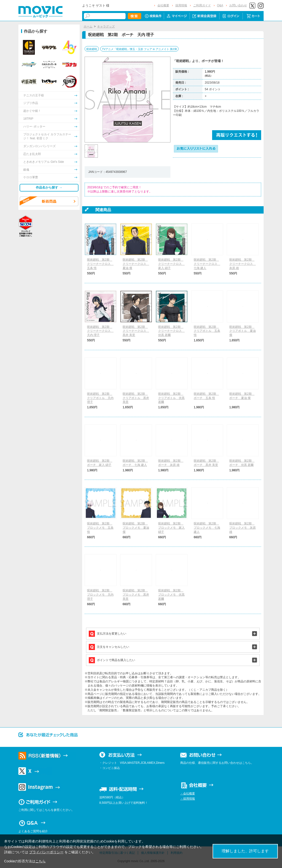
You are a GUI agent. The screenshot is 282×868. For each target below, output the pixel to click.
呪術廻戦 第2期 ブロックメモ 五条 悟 (100, 528)
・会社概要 (188, 793)
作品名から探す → (49, 187)
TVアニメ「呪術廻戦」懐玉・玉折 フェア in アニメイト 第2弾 (139, 49)
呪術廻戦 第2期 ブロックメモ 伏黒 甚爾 (171, 595)
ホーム (88, 26)
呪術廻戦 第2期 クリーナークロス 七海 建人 (207, 264)
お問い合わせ (238, 5)
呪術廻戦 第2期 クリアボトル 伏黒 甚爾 (171, 398)
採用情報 (181, 5)
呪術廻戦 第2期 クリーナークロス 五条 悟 (100, 264)
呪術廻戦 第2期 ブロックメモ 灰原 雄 (243, 528)
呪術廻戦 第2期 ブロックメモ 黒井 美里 (136, 595)
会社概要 (163, 5)
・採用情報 (188, 799)
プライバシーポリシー (46, 852)
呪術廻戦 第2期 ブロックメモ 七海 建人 (207, 528)
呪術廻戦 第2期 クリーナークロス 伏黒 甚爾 (171, 331)
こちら (40, 861)
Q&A (220, 5)
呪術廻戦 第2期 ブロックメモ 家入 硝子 (171, 528)
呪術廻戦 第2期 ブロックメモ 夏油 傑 (136, 528)
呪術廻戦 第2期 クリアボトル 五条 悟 (207, 331)
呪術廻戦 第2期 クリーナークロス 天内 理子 (100, 331)
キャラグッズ (106, 26)
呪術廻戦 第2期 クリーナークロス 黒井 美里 (136, 331)
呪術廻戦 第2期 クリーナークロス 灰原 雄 (243, 264)
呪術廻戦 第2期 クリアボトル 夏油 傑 (243, 331)
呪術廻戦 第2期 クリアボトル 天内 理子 (100, 398)
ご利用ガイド (202, 5)
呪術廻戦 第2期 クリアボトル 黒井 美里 (136, 398)
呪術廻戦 (92, 49)
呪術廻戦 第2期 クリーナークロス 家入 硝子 (171, 264)
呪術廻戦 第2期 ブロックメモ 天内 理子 (100, 595)
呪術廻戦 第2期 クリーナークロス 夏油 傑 (136, 264)
